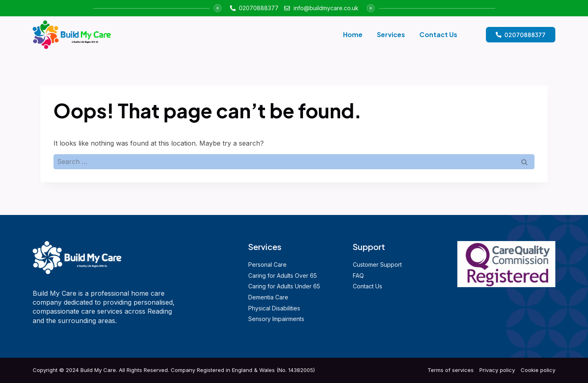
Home (353, 34)
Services (391, 34)
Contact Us (438, 34)
